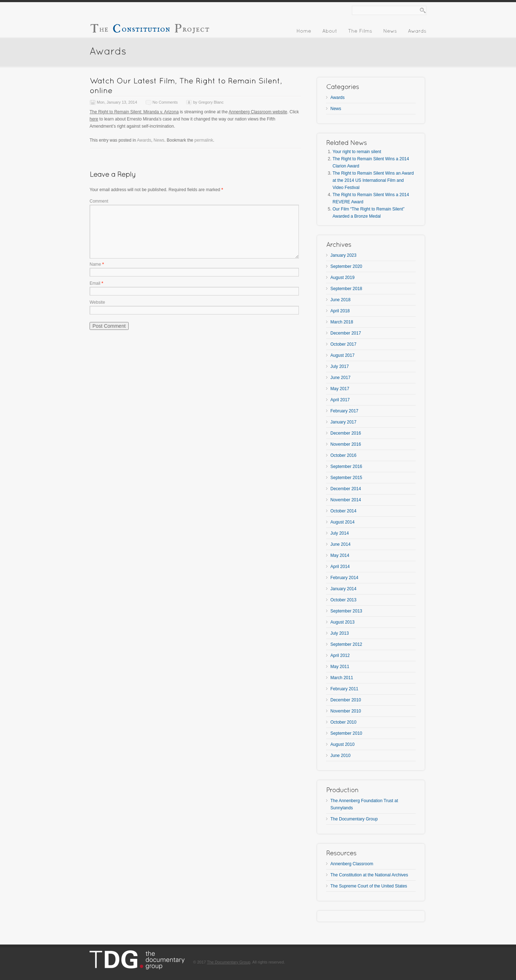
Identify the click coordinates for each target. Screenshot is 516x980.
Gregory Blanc (211, 102)
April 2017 (340, 400)
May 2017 (340, 389)
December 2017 (346, 333)
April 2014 (340, 567)
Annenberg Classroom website (258, 112)
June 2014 (340, 544)
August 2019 (342, 278)
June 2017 (340, 378)
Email (96, 283)
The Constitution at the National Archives (369, 875)
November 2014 (346, 500)
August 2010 (342, 744)
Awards (144, 140)
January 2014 (343, 589)
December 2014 (346, 489)
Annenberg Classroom (352, 864)
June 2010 (340, 756)
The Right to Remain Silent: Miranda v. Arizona (134, 112)
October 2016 (343, 455)
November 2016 (346, 444)
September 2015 (346, 478)
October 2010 (343, 722)
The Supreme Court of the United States (369, 886)
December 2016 (346, 433)
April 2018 (340, 311)
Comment (99, 201)
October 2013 (343, 600)
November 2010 (346, 711)
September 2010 (346, 733)
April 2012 (340, 655)
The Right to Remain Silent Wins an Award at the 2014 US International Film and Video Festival (373, 180)
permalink (204, 140)
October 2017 (343, 344)
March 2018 (342, 322)
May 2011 (340, 667)
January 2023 (343, 255)
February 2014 (344, 578)
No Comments (165, 102)
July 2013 (340, 633)
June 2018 (340, 300)
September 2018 (346, 289)
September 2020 (346, 266)
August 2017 (342, 355)
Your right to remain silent (357, 152)
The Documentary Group (354, 819)
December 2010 (346, 700)
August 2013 (342, 622)
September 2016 (346, 467)
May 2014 (340, 555)
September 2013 (346, 611)
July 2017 (340, 366)
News (159, 140)
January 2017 (343, 422)
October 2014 (343, 511)
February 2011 (344, 689)
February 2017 (344, 411)
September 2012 (346, 644)
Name (97, 264)
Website (97, 302)
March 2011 (342, 678)
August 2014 (342, 522)
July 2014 (340, 533)
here (94, 119)
